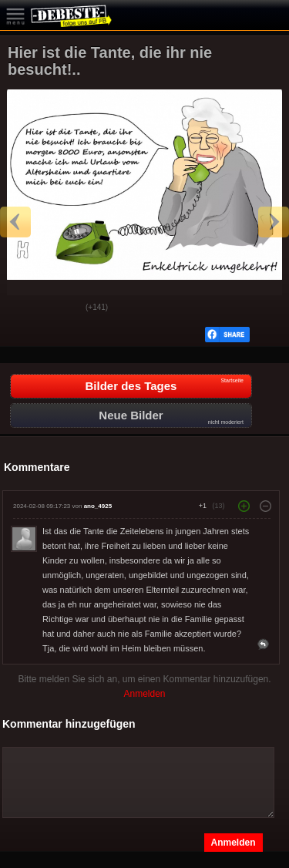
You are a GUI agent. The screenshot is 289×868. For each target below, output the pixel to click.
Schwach (62, 308)
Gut (24, 308)
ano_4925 (98, 506)
